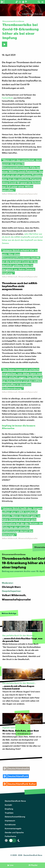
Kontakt (8, 805)
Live (11, 865)
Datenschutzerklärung (15, 817)
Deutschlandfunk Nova (15, 801)
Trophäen (9, 813)
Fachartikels (7, 98)
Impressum (10, 821)
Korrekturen (10, 824)
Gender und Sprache (14, 832)
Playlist (34, 865)
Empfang (9, 809)
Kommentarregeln (13, 828)
